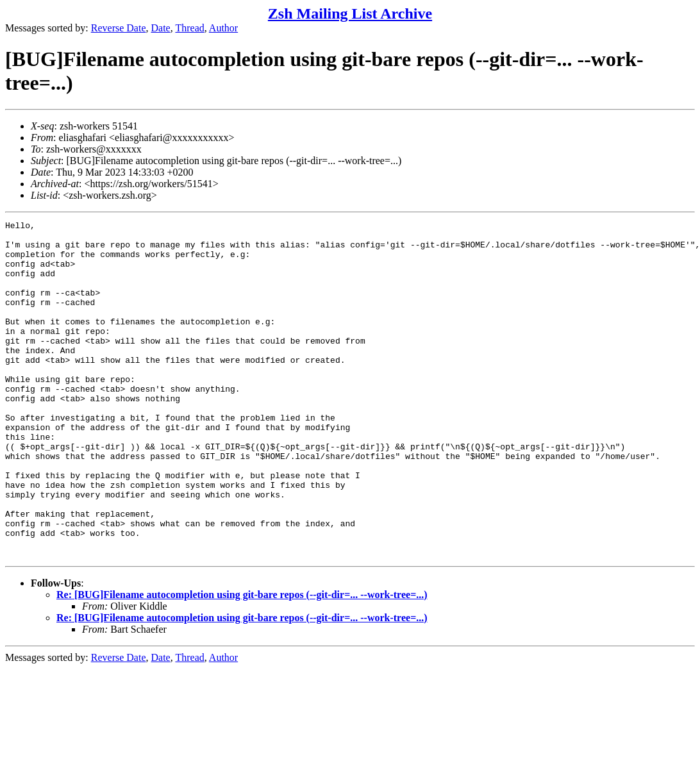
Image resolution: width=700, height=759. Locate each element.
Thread (189, 28)
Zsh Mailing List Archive (350, 13)
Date (161, 28)
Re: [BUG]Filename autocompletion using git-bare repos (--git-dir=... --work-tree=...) (242, 662)
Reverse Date (119, 28)
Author (223, 28)
